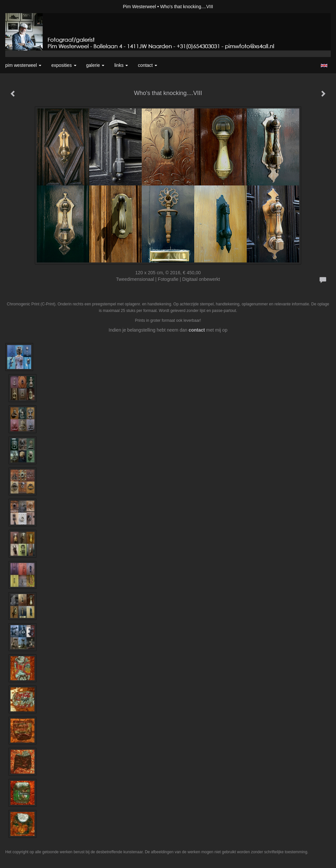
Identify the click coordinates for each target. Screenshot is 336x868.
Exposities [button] (64, 65)
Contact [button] (147, 65)
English (324, 66)
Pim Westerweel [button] (23, 65)
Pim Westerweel (140, 7)
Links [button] (121, 65)
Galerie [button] (95, 65)
